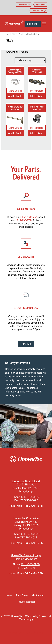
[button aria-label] (24, 5)
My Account (38, 595)
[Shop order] (30, 60)
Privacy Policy (16, 632)
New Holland (25, 34)
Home (9, 595)
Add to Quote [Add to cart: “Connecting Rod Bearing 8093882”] (15, 96)
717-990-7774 (25, 220)
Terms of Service (34, 632)
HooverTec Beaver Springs (26, 555)
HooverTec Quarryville (26, 518)
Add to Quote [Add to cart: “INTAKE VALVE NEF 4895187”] (15, 133)
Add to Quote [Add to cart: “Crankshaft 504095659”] (37, 96)
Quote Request (27, 602)
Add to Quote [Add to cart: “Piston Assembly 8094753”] (37, 133)
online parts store (29, 217)
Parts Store (12, 34)
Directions (25, 491)
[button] (44, 24)
